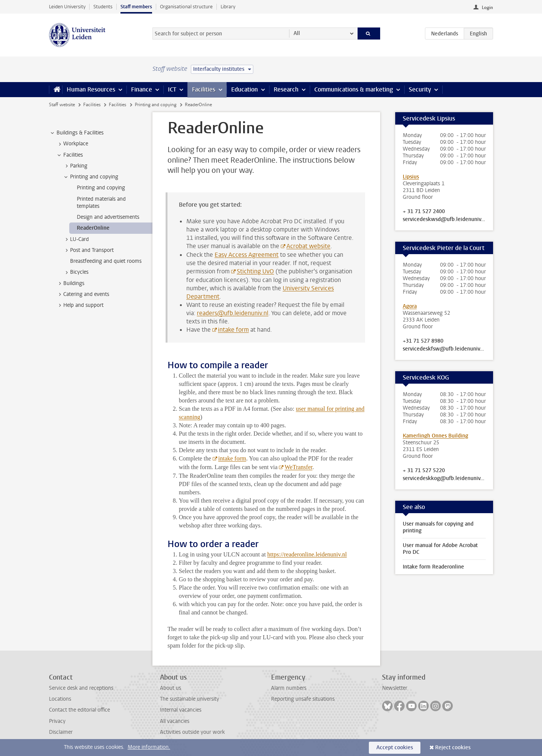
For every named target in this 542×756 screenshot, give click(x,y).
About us (171, 688)
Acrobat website (308, 246)
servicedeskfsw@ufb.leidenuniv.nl (444, 349)
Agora (410, 306)
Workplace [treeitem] (72, 144)
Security (420, 89)
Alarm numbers (289, 688)
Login (487, 8)
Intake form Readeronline (433, 567)
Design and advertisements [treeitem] (108, 217)
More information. (149, 747)
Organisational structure (186, 7)
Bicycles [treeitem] (76, 272)
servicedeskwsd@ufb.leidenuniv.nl (444, 219)
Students (103, 7)
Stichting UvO (255, 271)
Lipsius (411, 177)
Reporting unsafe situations (303, 699)
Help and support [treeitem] (80, 305)
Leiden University (67, 7)
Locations (60, 699)
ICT (172, 89)
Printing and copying (156, 105)
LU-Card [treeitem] (76, 239)
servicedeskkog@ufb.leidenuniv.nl (444, 479)
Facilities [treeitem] (69, 155)
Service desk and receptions (81, 688)
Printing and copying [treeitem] (91, 177)
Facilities (204, 89)
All (297, 33)
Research (286, 89)
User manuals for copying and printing (438, 527)
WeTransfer (298, 467)
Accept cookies (395, 748)
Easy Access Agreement (247, 255)
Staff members (136, 7)
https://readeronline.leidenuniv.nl (307, 554)
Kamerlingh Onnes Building (435, 436)
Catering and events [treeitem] (83, 294)
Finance (142, 89)
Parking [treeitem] (75, 166)
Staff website (62, 105)
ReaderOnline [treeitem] (93, 228)
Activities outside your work (192, 732)
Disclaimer (61, 732)
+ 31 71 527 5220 (424, 471)
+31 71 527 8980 (423, 341)
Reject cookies (453, 748)
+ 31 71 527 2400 (424, 212)
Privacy (57, 721)
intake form (233, 330)
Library (228, 7)
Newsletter (395, 688)
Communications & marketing (354, 89)
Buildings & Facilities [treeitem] (76, 133)
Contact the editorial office (79, 710)
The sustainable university (190, 699)
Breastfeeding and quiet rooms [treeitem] (106, 261)
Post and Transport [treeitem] (88, 250)
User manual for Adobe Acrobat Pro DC (440, 549)
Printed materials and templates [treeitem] (101, 203)
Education (244, 89)
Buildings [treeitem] (70, 283)
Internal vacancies (181, 710)
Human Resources (91, 89)
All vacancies (175, 721)
